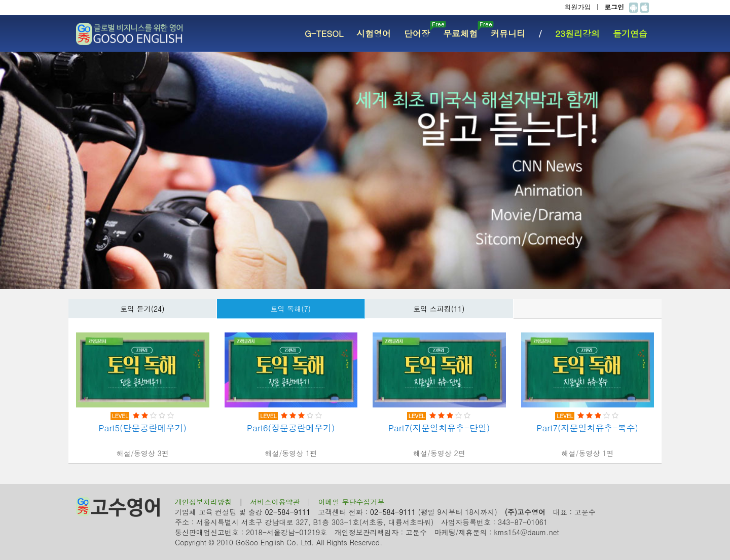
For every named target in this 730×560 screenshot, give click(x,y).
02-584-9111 (287, 512)
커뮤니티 (508, 33)
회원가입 (578, 7)
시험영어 (374, 33)
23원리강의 (577, 33)
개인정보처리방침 (203, 502)
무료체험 (464, 30)
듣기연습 (630, 33)
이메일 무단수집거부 (352, 502)
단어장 (420, 30)
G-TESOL (324, 33)
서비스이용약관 (275, 502)
